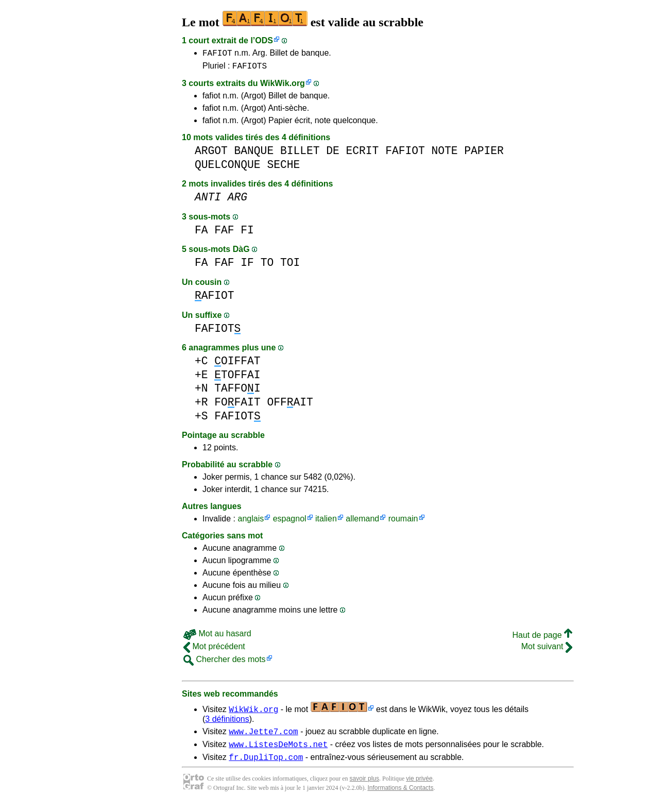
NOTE (444, 154)
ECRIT (363, 154)
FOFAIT (237, 405)
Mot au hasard (217, 637)
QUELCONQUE (228, 168)
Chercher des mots (225, 662)
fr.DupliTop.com (266, 765)
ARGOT (211, 154)
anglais (251, 522)
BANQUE (254, 154)
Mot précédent (214, 649)
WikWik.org (283, 86)
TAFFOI (237, 391)
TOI (290, 266)
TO (267, 266)
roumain (403, 522)
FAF (224, 233)
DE (333, 154)
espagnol (290, 522)
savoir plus (364, 786)
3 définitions (227, 722)
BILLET (300, 154)
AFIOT (215, 299)
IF (247, 266)
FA (201, 233)
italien (326, 522)
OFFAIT (290, 405)
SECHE (283, 168)
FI (247, 233)
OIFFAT (237, 364)
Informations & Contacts (400, 796)
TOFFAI (237, 378)
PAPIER (484, 154)
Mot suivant (547, 649)
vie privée (419, 786)
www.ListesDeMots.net (278, 750)
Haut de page (542, 638)
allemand (362, 522)
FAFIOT (217, 54)
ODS (264, 40)
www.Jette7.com (263, 736)
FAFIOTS (250, 69)
